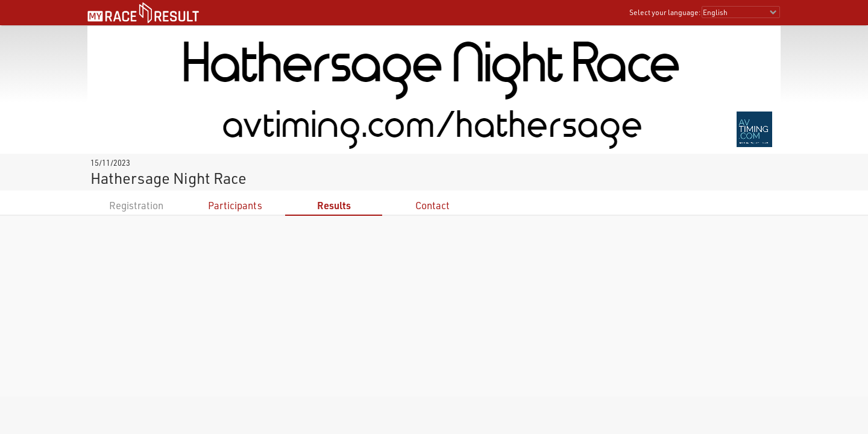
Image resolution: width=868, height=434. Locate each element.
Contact (432, 205)
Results (334, 205)
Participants (235, 205)
